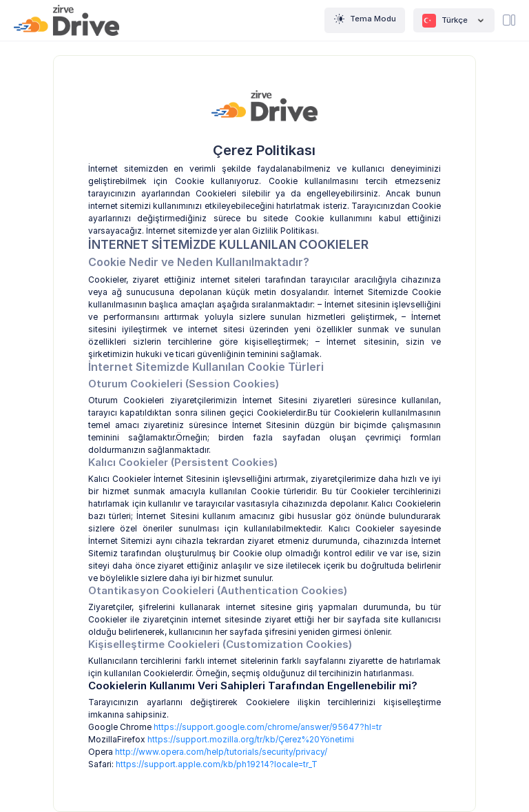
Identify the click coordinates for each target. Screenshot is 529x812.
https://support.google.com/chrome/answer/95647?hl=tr (268, 727)
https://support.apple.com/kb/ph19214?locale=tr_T (217, 764)
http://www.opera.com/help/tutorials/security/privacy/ (221, 752)
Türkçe (454, 21)
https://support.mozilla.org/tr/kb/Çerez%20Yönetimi (251, 739)
